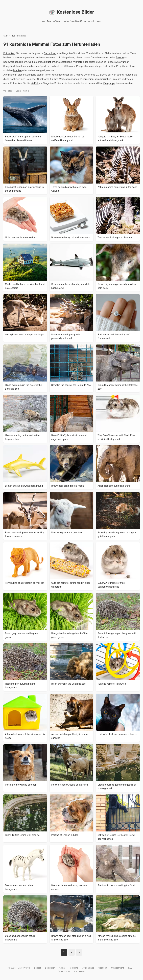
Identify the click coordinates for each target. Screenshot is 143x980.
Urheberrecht (118, 968)
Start (6, 36)
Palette (120, 58)
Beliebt (37, 968)
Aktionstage (88, 968)
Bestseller (50, 968)
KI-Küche (74, 968)
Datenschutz (64, 971)
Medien (17, 70)
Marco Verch (24, 968)
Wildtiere (77, 62)
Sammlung (50, 53)
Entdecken (9, 53)
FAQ (130, 968)
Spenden (103, 968)
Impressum (80, 971)
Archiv (62, 968)
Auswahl (121, 62)
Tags (13, 36)
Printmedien (87, 79)
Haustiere (50, 62)
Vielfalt (35, 83)
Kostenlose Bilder (71, 12)
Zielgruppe (109, 83)
